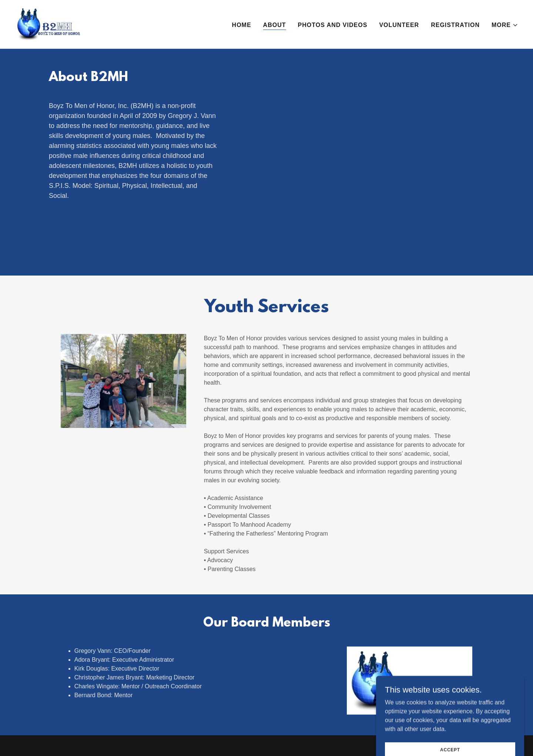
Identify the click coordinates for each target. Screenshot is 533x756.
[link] (48, 24)
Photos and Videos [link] (333, 25)
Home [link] (242, 25)
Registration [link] (455, 25)
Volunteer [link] (399, 25)
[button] (505, 25)
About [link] (275, 25)
